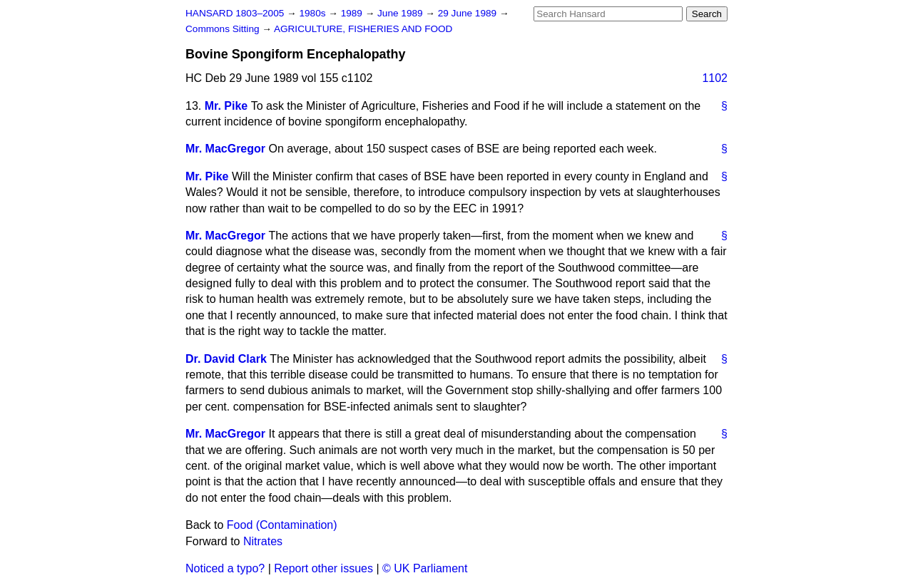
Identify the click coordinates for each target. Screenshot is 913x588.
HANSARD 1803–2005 (235, 13)
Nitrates (263, 541)
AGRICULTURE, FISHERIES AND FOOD (363, 29)
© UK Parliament (425, 568)
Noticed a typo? (225, 568)
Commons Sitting (224, 29)
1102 (715, 78)
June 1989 (401, 13)
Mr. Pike (226, 106)
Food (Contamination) (282, 525)
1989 (353, 13)
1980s (313, 13)
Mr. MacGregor (225, 149)
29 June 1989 (469, 13)
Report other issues (323, 568)
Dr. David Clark (226, 359)
